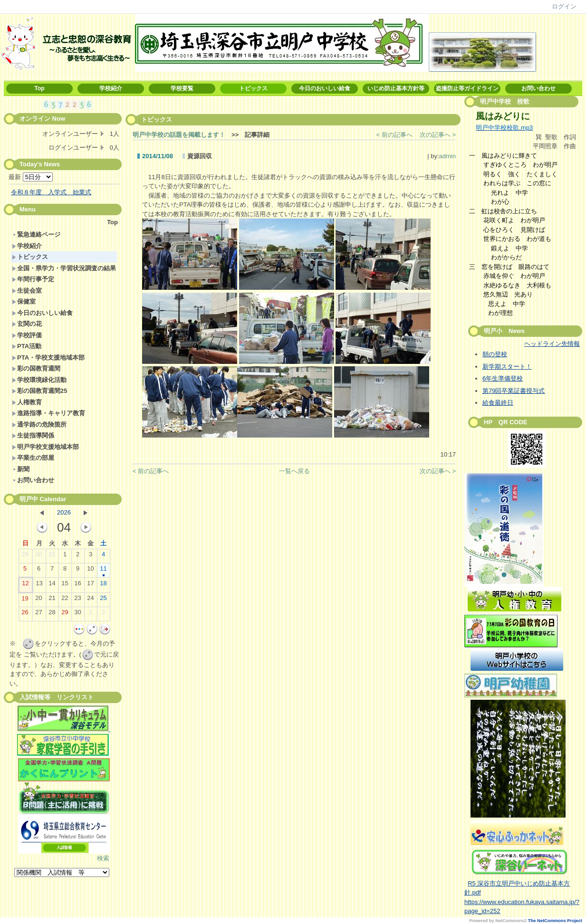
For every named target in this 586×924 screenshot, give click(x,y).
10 (90, 571)
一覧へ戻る (294, 471)
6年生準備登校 (503, 378)
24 (90, 600)
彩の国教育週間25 (39, 391)
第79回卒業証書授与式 (514, 391)
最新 (31, 177)
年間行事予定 (33, 279)
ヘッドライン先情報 (552, 344)
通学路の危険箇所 (39, 424)
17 (90, 585)
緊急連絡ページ (36, 234)
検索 (103, 858)
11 (103, 571)
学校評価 (27, 335)
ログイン (564, 6)
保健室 (24, 301)
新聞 (21, 469)
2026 (64, 512)
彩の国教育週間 (36, 368)
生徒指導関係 (33, 435)
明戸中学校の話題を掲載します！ (179, 135)
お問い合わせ (538, 88)
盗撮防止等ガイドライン (467, 88)
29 (25, 556)
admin (447, 156)
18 (103, 585)
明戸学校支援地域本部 (45, 447)
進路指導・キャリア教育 (48, 413)
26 (25, 614)
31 (52, 556)
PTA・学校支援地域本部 (48, 357)
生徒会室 (27, 291)
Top (39, 88)
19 (25, 600)
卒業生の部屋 (33, 458)
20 (38, 600)
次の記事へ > (438, 135)
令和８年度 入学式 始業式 (51, 192)
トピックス (253, 88)
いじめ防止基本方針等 (396, 88)
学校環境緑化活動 (39, 380)
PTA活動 (27, 346)
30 (38, 556)
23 (77, 600)
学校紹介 (111, 88)
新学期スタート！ (507, 367)
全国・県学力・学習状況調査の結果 (64, 268)
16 (77, 585)
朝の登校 (495, 354)
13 (39, 585)
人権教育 (27, 402)
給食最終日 (498, 403)
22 (65, 600)
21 (52, 600)
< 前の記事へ (394, 135)
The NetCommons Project (555, 921)
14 (52, 585)
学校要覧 (182, 88)
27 (38, 614)
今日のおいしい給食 (325, 88)
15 (65, 585)
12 (25, 585)
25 (103, 600)
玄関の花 (27, 324)
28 (52, 614)
